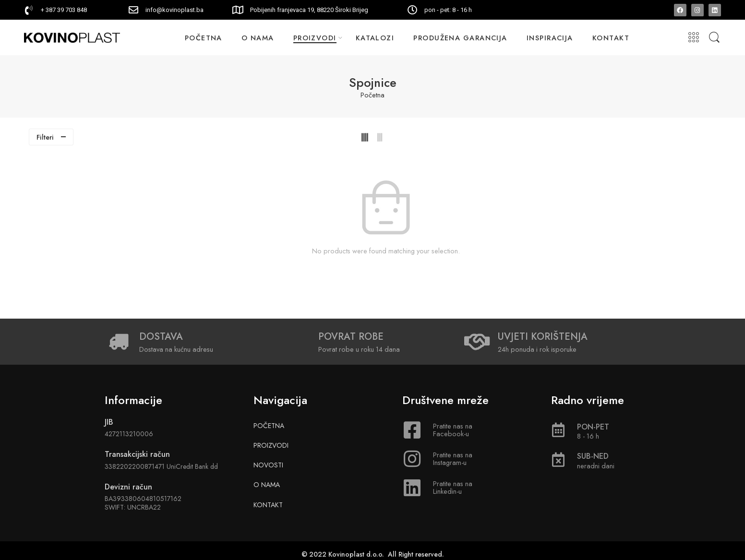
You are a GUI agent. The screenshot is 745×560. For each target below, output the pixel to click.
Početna (372, 95)
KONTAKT (611, 38)
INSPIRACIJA (550, 38)
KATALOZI (375, 38)
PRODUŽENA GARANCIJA (460, 38)
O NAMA (258, 38)
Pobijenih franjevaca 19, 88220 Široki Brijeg (309, 10)
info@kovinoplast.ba (174, 10)
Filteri (45, 137)
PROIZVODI (315, 38)
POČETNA (204, 38)
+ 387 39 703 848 (64, 10)
